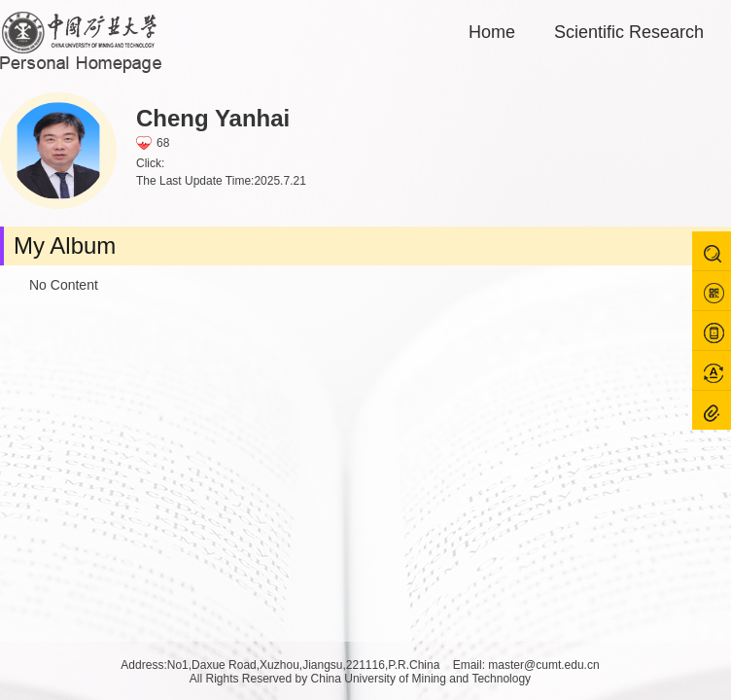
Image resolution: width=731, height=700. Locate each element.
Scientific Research (629, 32)
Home (492, 32)
